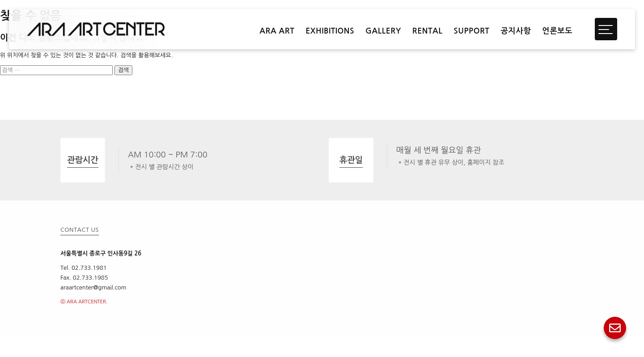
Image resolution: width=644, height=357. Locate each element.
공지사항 (516, 31)
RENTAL (427, 31)
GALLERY (383, 31)
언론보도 (557, 31)
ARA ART (277, 31)
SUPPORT (471, 31)
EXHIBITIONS (330, 31)
